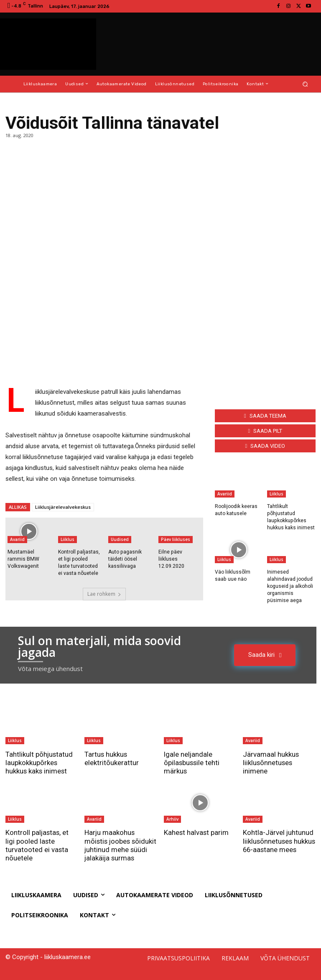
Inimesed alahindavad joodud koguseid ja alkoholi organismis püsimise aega (290, 586)
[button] (305, 84)
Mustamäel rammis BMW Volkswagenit (23, 559)
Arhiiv (172, 818)
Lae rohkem (104, 593)
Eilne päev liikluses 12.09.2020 (171, 559)
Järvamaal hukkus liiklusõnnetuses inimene (271, 762)
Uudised (120, 539)
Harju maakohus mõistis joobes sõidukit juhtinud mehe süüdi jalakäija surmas (120, 844)
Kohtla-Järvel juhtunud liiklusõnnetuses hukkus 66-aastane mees (278, 844)
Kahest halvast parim (197, 832)
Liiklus (68, 539)
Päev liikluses (176, 539)
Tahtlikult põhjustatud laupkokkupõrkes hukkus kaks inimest (39, 762)
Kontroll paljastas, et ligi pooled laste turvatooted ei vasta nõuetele (38, 844)
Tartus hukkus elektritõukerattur (112, 758)
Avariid (17, 539)
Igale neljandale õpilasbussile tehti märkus (192, 762)
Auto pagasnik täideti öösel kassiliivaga (125, 559)
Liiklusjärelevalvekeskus (63, 507)
